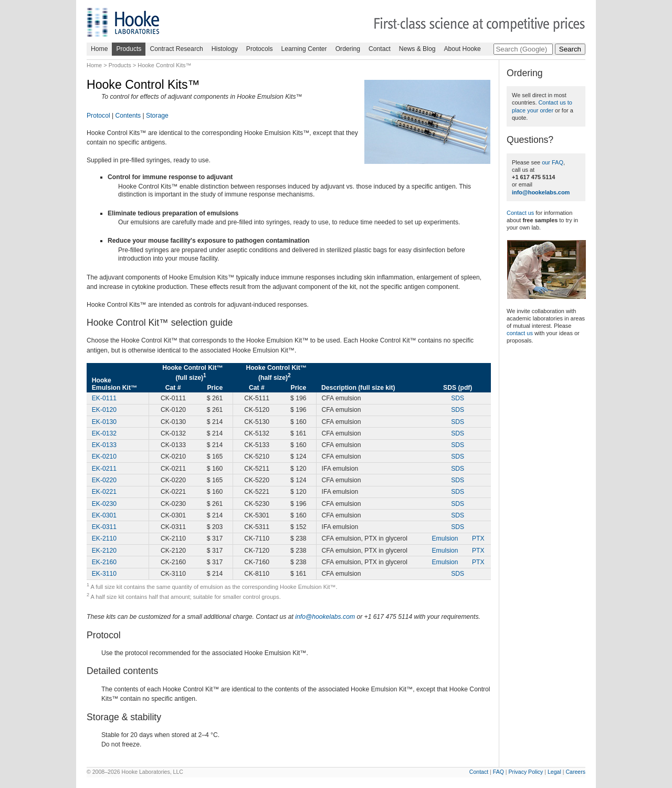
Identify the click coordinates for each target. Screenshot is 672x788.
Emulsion (445, 538)
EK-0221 (104, 492)
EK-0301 (104, 515)
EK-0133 (104, 445)
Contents (128, 116)
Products (129, 49)
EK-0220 (104, 480)
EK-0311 (104, 527)
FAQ (498, 772)
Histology (225, 49)
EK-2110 (104, 538)
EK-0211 (104, 469)
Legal (554, 772)
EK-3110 (104, 574)
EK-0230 (104, 504)
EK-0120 (104, 410)
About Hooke (462, 49)
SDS (458, 398)
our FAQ (553, 162)
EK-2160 (104, 562)
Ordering (348, 49)
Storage (157, 116)
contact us (520, 333)
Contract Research (176, 49)
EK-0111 (104, 398)
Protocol (98, 116)
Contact (380, 49)
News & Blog (417, 49)
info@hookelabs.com (325, 617)
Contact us (520, 213)
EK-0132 (104, 433)
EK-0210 (104, 457)
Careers (575, 772)
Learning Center (304, 49)
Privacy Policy (526, 772)
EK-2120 (104, 551)
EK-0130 (104, 422)
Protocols (260, 49)
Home (99, 49)
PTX (478, 538)
